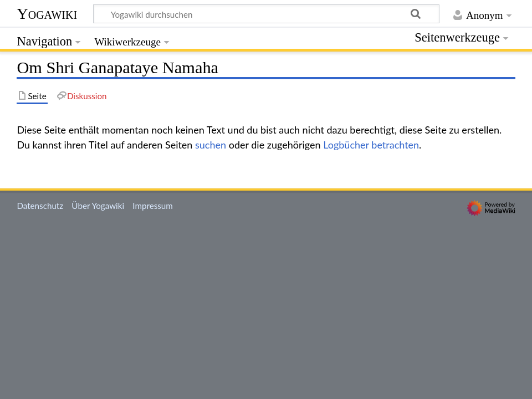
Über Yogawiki (98, 206)
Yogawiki (47, 14)
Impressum (153, 206)
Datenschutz (40, 206)
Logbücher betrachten (371, 145)
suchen (211, 145)
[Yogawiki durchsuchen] (266, 14)
